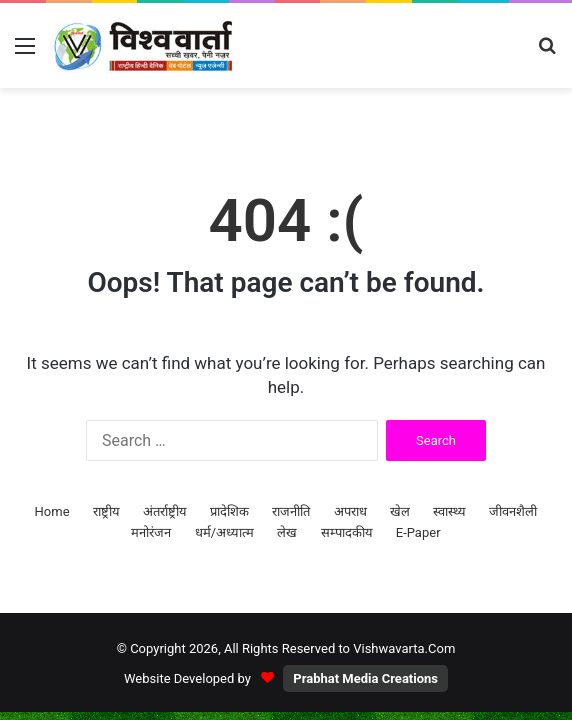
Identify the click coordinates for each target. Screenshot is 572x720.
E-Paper (418, 532)
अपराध (350, 511)
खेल (400, 511)
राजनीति (291, 511)
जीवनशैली (513, 511)
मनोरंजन (151, 532)
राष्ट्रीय (106, 511)
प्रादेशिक (229, 511)
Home (52, 511)
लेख (287, 532)
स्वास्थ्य (449, 511)
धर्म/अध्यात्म (224, 532)
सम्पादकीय (347, 532)
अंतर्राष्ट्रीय (165, 511)
